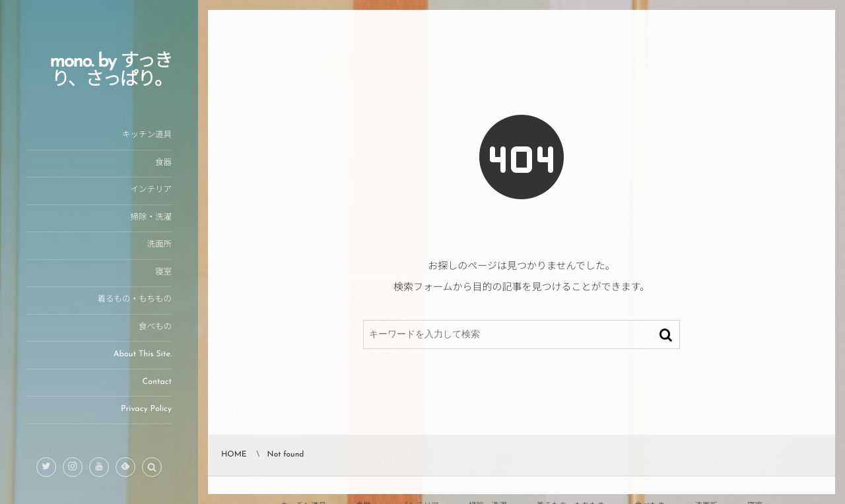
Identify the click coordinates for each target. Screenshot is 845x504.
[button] (152, 468)
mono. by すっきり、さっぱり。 (111, 71)
